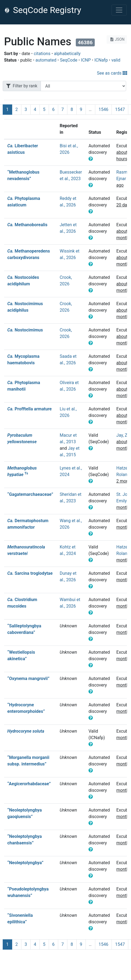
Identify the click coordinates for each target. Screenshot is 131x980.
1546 (103, 109)
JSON (117, 39)
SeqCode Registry (43, 10)
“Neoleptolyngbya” (25, 863)
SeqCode (69, 60)
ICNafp (101, 60)
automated (46, 60)
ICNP (86, 60)
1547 (120, 109)
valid (116, 60)
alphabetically (67, 54)
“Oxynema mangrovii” (28, 679)
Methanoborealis (27, 225)
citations (42, 54)
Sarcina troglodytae (30, 573)
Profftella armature (30, 409)
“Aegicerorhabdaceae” (29, 784)
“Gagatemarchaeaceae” (30, 494)
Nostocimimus (25, 330)
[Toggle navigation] (119, 10)
